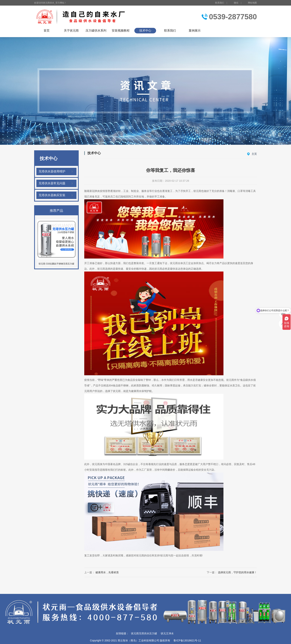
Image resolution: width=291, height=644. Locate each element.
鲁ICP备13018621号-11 (187, 640)
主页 (254, 154)
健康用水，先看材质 (107, 572)
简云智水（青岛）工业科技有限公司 (138, 640)
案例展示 (195, 31)
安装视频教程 (121, 31)
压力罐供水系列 (96, 31)
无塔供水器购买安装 (52, 195)
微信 (234, 3)
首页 (47, 31)
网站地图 (252, 3)
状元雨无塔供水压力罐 (144, 633)
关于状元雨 (71, 31)
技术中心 (145, 31)
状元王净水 (167, 633)
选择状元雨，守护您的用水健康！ (237, 572)
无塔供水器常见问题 (52, 183)
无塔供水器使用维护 (52, 171)
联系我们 (220, 3)
